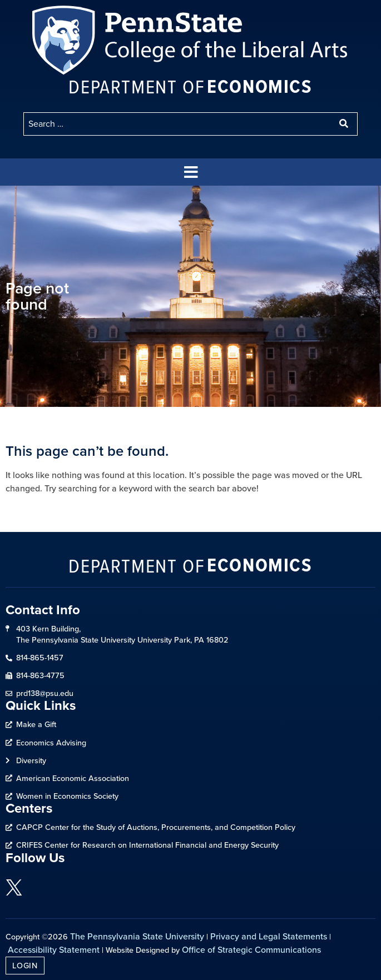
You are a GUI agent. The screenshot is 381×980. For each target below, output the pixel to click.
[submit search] (345, 124)
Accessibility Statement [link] (54, 950)
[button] (191, 172)
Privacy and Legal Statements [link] (269, 936)
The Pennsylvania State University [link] (137, 936)
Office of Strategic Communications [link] (251, 950)
